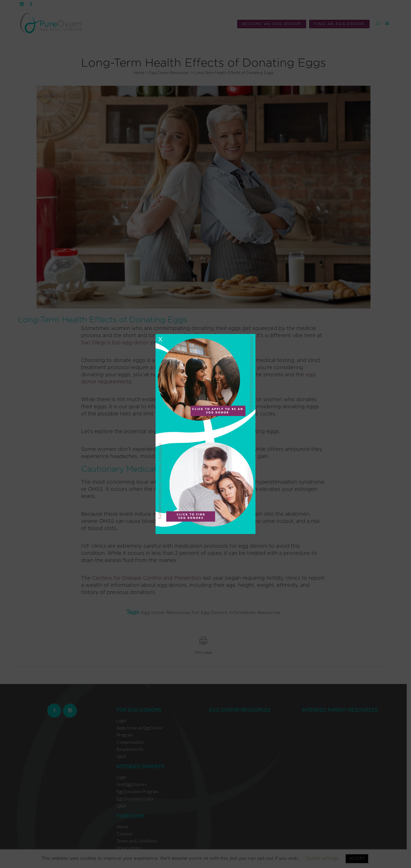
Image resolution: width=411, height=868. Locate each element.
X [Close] (160, 339)
